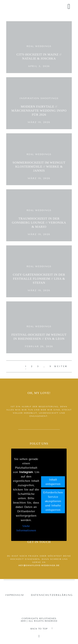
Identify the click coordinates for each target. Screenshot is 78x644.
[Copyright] (39, 636)
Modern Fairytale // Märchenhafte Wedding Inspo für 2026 (39, 111)
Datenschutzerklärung (52, 595)
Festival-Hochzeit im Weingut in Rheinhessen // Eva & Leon (39, 337)
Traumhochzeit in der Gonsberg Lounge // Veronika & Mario (39, 223)
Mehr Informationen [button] (26, 528)
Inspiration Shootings (39, 98)
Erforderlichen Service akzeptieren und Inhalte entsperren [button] (53, 501)
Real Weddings (39, 46)
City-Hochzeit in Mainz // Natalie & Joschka (39, 56)
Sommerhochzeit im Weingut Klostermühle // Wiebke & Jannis (39, 167)
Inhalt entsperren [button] (53, 482)
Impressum (15, 595)
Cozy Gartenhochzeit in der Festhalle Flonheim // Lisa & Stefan (39, 279)
